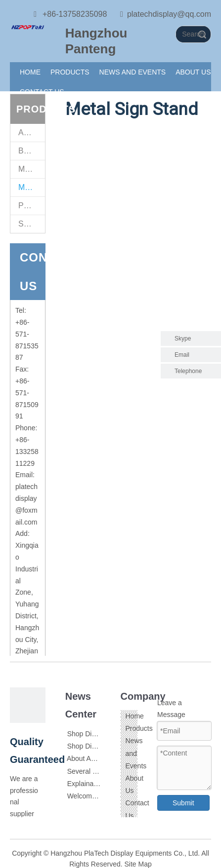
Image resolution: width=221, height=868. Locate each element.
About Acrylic (87, 758)
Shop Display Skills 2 (100, 746)
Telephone (195, 371)
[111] (28, 27)
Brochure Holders (32, 151)
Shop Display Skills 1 (100, 734)
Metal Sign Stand (32, 187)
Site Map (138, 864)
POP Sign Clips (32, 206)
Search (202, 34)
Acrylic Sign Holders (32, 132)
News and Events (136, 753)
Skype (183, 339)
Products (139, 728)
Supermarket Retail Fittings (32, 224)
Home (135, 716)
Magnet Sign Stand (32, 169)
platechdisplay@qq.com (169, 14)
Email (182, 355)
